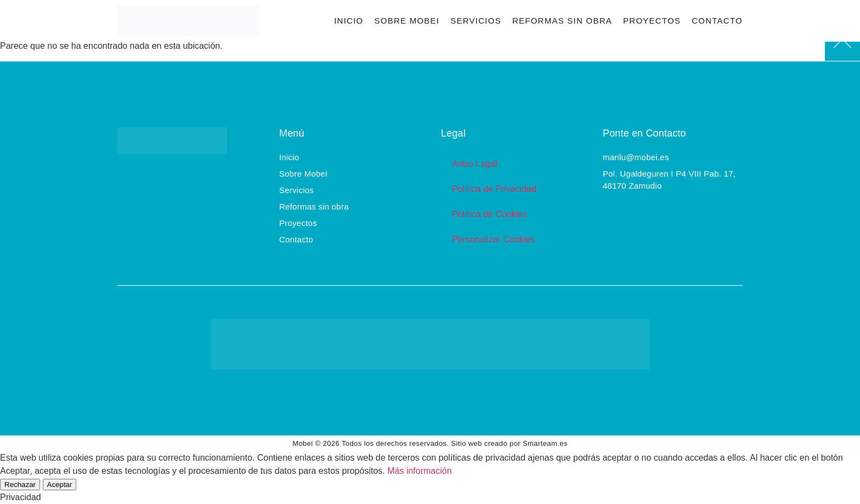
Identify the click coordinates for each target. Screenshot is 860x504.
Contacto (717, 21)
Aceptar (60, 485)
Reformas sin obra (562, 21)
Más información (419, 471)
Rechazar (20, 485)
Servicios (476, 21)
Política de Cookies (490, 214)
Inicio (349, 21)
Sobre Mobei (407, 21)
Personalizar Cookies (493, 239)
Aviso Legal (474, 164)
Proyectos (652, 21)
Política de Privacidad (494, 189)
